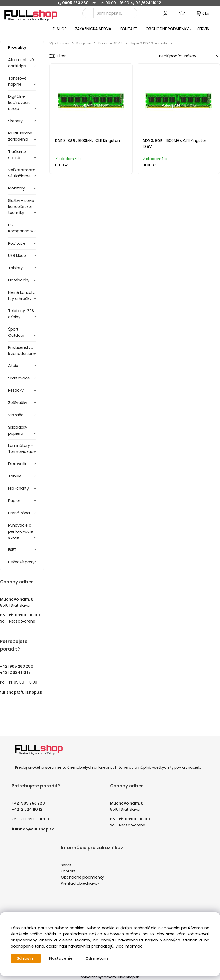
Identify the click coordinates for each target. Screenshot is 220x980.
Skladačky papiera (18, 430)
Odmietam (97, 958)
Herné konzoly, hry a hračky (22, 296)
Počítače (17, 243)
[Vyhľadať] (88, 13)
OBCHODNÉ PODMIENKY (167, 29)
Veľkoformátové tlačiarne (22, 173)
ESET (12, 550)
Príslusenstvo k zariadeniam (22, 350)
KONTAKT (129, 29)
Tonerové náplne (17, 81)
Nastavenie (61, 958)
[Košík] (202, 13)
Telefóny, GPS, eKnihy (21, 314)
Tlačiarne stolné (17, 155)
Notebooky (19, 280)
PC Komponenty (21, 228)
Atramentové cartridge (21, 63)
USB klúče (17, 256)
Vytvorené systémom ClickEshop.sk (110, 977)
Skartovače (19, 378)
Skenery (15, 121)
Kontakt (68, 871)
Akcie (13, 366)
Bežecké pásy (21, 562)
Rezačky (16, 390)
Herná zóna (19, 513)
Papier (14, 501)
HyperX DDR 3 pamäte (149, 43)
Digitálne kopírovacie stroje (19, 103)
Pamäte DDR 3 (111, 43)
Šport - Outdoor (16, 332)
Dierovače (18, 464)
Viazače (16, 415)
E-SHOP (60, 29)
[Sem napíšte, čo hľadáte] (115, 13)
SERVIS (203, 29)
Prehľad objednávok (80, 883)
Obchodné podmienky (82, 877)
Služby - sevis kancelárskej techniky (21, 207)
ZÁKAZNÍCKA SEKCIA (93, 29)
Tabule (15, 476)
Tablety (15, 268)
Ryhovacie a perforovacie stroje (21, 531)
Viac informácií (130, 946)
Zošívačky (18, 403)
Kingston (84, 43)
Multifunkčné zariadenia (20, 136)
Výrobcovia (59, 43)
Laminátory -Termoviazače (22, 449)
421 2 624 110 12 (17, 672)
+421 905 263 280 (17, 666)
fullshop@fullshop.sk (21, 692)
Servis (66, 865)
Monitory (17, 188)
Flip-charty (19, 488)
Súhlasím (26, 958)
